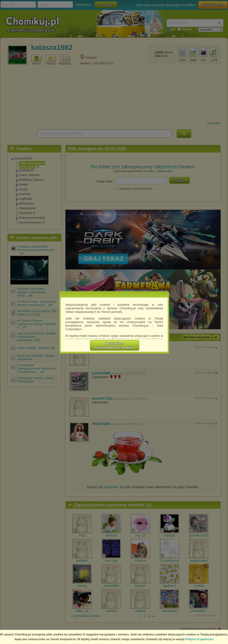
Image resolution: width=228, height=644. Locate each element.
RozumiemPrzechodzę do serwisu (115, 345)
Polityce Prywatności (199, 639)
